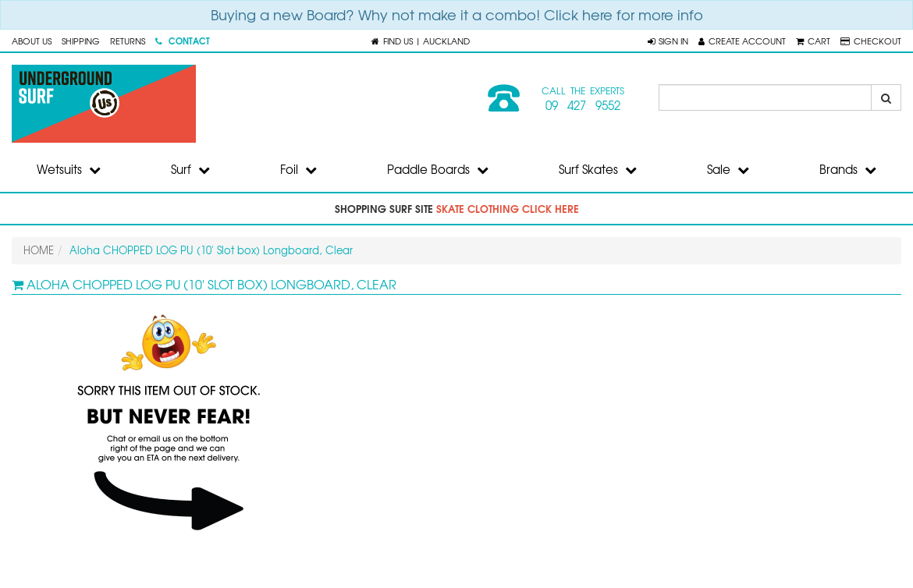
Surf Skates (598, 169)
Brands (848, 169)
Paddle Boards (438, 169)
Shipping (81, 41)
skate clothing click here (508, 208)
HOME (39, 250)
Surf (190, 169)
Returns (128, 41)
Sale (728, 169)
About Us (32, 41)
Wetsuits (69, 169)
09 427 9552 (583, 105)
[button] (668, 41)
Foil (298, 169)
